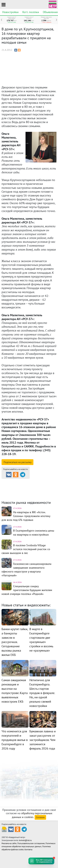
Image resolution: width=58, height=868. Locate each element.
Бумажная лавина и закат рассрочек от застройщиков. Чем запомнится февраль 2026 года (43, 740)
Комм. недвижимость (24, 489)
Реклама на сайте (9, 843)
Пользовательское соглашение (31, 843)
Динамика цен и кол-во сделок (29, 491)
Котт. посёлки (31, 12)
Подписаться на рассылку (17, 462)
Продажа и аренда (18, 481)
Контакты (28, 850)
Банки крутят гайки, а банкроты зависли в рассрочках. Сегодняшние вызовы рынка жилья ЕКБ (15, 642)
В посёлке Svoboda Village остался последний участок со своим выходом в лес (26, 549)
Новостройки (10, 12)
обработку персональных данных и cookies (32, 815)
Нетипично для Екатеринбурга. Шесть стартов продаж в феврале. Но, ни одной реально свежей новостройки (42, 693)
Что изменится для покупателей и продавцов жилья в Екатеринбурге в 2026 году (15, 740)
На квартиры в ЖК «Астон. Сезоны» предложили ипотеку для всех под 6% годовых (26, 516)
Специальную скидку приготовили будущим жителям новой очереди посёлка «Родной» (27, 590)
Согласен (40, 817)
